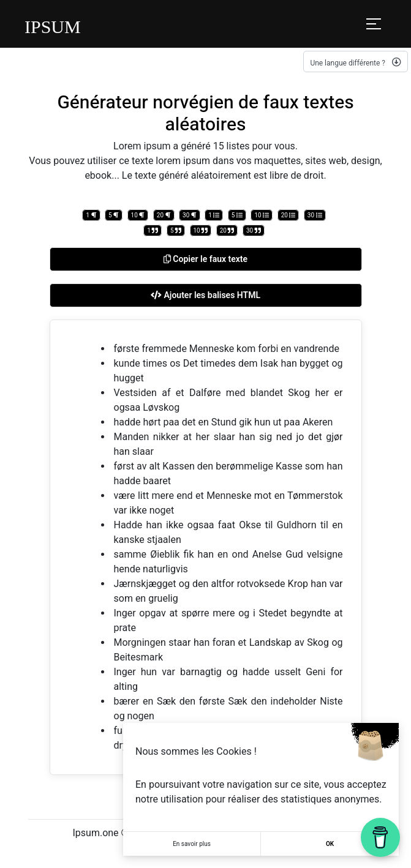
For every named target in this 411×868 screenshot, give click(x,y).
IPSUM (53, 27)
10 (138, 215)
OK (330, 844)
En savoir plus (192, 844)
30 (190, 215)
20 (164, 215)
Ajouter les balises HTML (205, 295)
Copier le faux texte (205, 259)
